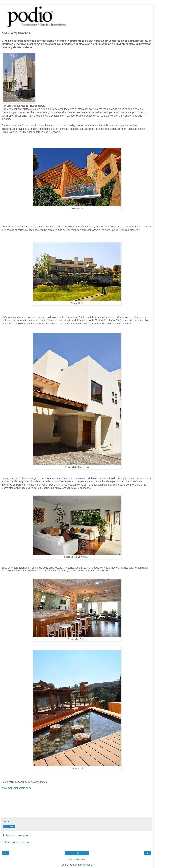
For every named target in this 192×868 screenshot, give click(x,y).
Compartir (9, 827)
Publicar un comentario (17, 842)
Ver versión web (77, 859)
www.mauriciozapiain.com (16, 788)
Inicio (77, 853)
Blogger (87, 865)
